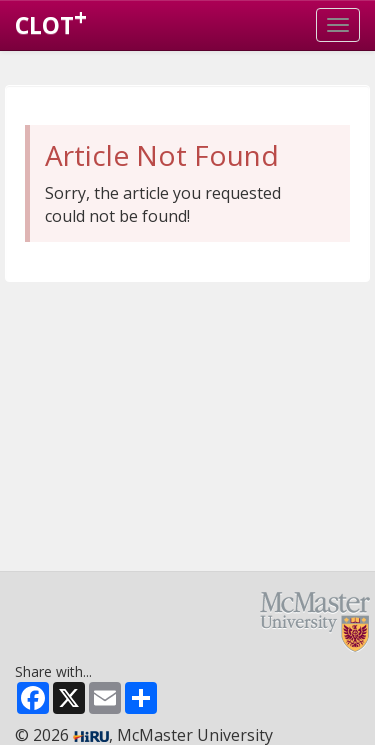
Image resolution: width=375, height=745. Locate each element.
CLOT (51, 21)
